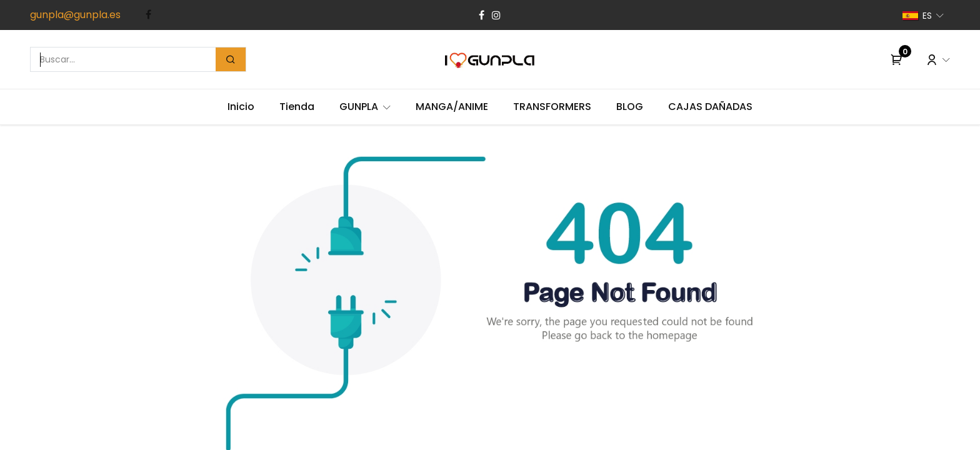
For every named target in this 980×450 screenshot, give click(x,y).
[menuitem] (241, 107)
